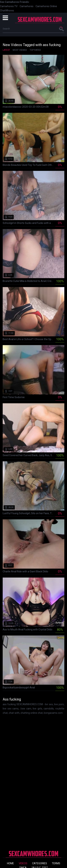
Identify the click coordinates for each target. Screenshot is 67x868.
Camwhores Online (46, 6)
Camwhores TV (9, 6)
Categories (40, 863)
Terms (56, 863)
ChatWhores (7, 11)
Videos (23, 863)
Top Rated (35, 50)
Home (10, 863)
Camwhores (27, 6)
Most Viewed (20, 50)
